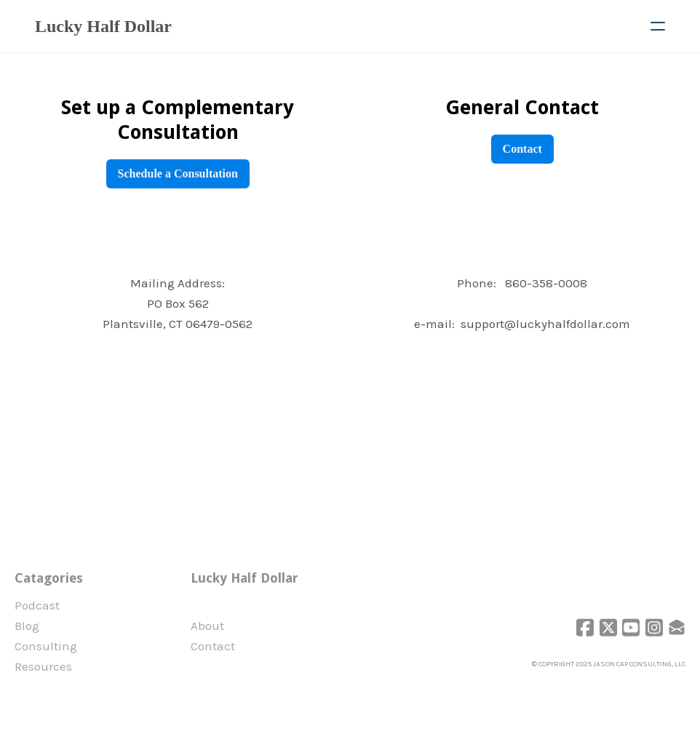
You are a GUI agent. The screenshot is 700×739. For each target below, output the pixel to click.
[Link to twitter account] (607, 627)
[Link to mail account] (677, 627)
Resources (43, 666)
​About (208, 626)
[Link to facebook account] (584, 627)
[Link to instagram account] (653, 627)
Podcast (37, 605)
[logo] (103, 26)
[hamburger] (658, 26)
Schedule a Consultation (178, 173)
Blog (27, 626)
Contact (522, 149)
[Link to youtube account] (630, 627)
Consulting (46, 646)
